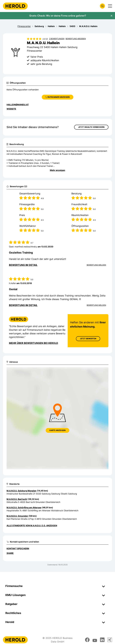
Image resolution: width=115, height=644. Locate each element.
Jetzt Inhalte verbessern (91, 127)
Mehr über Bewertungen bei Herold (34, 343)
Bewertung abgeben (76, 39)
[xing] (110, 640)
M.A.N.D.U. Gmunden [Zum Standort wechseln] (17, 516)
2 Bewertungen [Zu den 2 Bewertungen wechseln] (57, 39)
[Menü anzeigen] (110, 6)
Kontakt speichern (18, 548)
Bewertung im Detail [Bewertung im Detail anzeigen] (23, 265)
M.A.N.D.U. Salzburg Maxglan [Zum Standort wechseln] (21, 491)
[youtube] (95, 640)
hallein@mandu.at (18, 105)
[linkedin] (102, 640)
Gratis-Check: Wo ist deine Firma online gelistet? (58, 16)
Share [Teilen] (10, 553)
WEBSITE (11, 109)
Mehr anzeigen (57, 170)
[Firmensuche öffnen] (102, 6)
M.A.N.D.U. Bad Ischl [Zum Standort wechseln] (17, 499)
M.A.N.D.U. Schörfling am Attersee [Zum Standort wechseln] (24, 507)
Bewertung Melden (96, 265)
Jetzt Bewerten (88, 339)
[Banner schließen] (111, 16)
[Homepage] (15, 6)
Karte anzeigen (57, 430)
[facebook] (87, 640)
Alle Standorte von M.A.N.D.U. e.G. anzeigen (32, 525)
